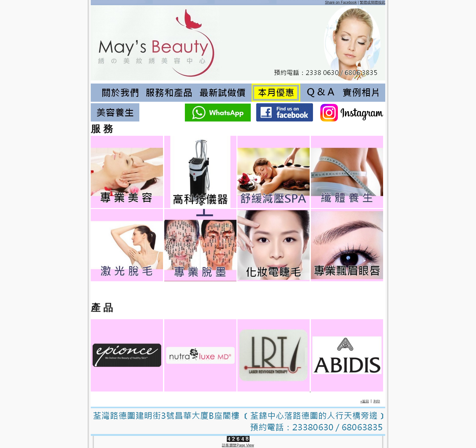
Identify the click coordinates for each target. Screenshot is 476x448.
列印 (377, 401)
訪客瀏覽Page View (238, 445)
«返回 (365, 401)
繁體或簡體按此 (372, 2)
